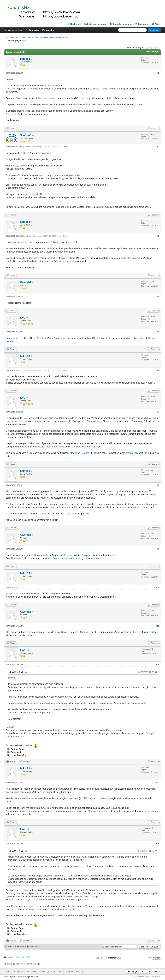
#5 (158, 332)
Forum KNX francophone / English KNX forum (24, 37)
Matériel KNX (60, 37)
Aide (157, 24)
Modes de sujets (153, 52)
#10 (158, 587)
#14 (158, 843)
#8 (158, 485)
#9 (158, 549)
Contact (8, 972)
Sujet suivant (31, 946)
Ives (23, 318)
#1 (158, 73)
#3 (158, 236)
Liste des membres (97, 24)
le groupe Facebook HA (135, 453)
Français (49, 37)
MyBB (12, 977)
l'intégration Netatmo (79, 453)
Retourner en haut (21, 972)
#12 (158, 664)
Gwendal (26, 282)
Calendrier (143, 24)
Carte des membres (122, 24)
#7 (158, 412)
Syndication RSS (66, 972)
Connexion (34, 30)
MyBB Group (32, 977)
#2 (158, 147)
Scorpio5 (26, 135)
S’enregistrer (48, 30)
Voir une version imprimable (19, 957)
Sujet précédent (15, 946)
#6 (158, 370)
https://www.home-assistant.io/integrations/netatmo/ (73, 558)
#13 (158, 783)
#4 (158, 297)
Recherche (76, 24)
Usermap (79, 972)
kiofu (23, 650)
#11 (158, 626)
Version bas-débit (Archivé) (43, 972)
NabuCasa (34, 443)
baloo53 (25, 59)
